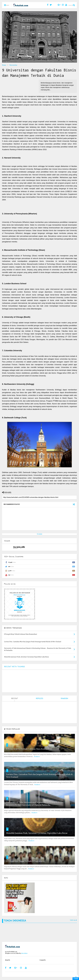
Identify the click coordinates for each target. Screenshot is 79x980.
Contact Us (43, 960)
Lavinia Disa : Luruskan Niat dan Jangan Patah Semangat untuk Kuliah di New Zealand (39, 776)
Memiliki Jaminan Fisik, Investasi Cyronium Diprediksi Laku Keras (37, 833)
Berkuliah (40, 534)
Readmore (37, 757)
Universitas (13, 65)
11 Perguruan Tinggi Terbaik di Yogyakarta (25, 861)
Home (4, 65)
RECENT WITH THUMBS (15, 667)
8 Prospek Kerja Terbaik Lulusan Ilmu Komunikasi (29, 749)
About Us (8, 960)
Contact (76, 979)
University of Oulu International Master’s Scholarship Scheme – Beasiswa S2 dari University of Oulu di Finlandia (36, 804)
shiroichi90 (24, 953)
